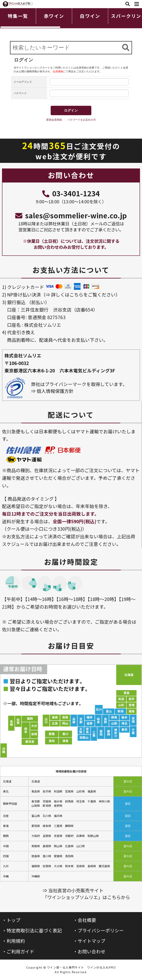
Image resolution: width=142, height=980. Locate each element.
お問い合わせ (92, 951)
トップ (14, 920)
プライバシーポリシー (101, 930)
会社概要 (87, 920)
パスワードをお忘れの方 (82, 120)
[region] (71, 18)
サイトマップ (92, 941)
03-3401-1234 (71, 193)
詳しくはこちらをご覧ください (83, 295)
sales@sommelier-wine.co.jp (71, 215)
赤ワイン (54, 16)
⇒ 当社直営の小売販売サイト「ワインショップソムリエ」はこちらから (86, 894)
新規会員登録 (54, 120)
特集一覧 (18, 16)
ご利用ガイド (20, 951)
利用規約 (16, 941)
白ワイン (90, 16)
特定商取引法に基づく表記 (34, 930)
